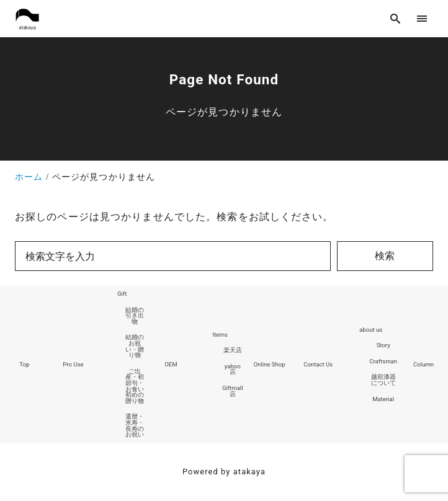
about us (371, 330)
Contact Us (318, 364)
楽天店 (233, 350)
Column (423, 364)
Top (24, 364)
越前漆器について (383, 380)
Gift (122, 294)
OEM (171, 364)
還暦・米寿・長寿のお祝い (135, 425)
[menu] (422, 18)
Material (383, 399)
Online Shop (269, 364)
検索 (385, 256)
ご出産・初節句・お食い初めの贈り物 (135, 386)
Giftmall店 (233, 391)
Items (220, 335)
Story (383, 345)
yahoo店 (233, 369)
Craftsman (383, 361)
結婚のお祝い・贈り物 (135, 346)
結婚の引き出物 (135, 316)
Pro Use (73, 364)
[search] (396, 18)
